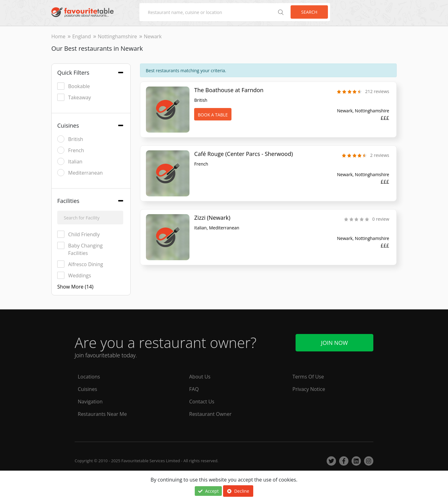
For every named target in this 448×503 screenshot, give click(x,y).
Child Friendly (78, 234)
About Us (200, 377)
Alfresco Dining (80, 264)
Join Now (334, 343)
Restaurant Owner (210, 414)
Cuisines (87, 389)
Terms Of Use (308, 377)
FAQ (194, 389)
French (71, 150)
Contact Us (202, 402)
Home (58, 36)
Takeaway (74, 97)
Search (309, 12)
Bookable (74, 86)
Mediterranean (80, 173)
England (82, 36)
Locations (89, 377)
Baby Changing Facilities (80, 249)
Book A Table (213, 115)
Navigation (90, 402)
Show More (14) (75, 287)
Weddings (74, 275)
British (70, 139)
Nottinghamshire (117, 36)
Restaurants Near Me (102, 414)
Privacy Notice (309, 389)
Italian (70, 161)
